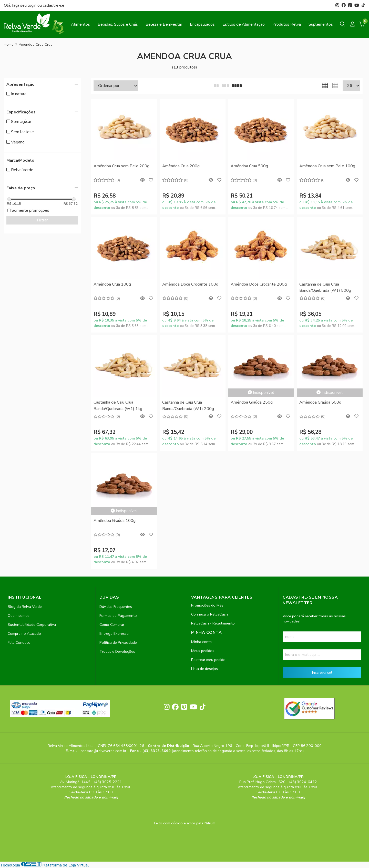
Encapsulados (202, 24)
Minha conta (201, 642)
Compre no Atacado (24, 633)
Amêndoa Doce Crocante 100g (190, 284)
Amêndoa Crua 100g (112, 284)
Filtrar (42, 220)
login (33, 5)
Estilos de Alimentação (244, 24)
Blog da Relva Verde (25, 607)
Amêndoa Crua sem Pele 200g (121, 166)
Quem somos (19, 616)
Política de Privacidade (118, 642)
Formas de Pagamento (118, 616)
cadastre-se (54, 5)
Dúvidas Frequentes (116, 607)
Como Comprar (112, 625)
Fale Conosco (19, 642)
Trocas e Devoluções (117, 651)
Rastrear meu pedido (208, 660)
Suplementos (321, 24)
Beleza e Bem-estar (164, 24)
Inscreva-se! (322, 672)
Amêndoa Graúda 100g (115, 521)
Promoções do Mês (207, 605)
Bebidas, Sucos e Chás (118, 24)
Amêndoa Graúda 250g (252, 402)
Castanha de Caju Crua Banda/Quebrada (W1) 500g (325, 287)
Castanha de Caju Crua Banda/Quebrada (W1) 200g (188, 405)
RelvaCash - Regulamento (213, 623)
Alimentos (80, 24)
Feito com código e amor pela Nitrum (185, 823)
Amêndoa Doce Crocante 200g (259, 284)
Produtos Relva (287, 24)
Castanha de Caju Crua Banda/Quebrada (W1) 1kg (118, 405)
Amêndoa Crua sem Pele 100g (327, 166)
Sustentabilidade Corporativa (32, 625)
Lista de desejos (204, 669)
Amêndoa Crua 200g (181, 166)
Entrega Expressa (114, 633)
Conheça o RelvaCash (209, 614)
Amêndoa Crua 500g (249, 166)
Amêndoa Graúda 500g (320, 402)
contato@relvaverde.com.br (104, 751)
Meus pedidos (203, 651)
